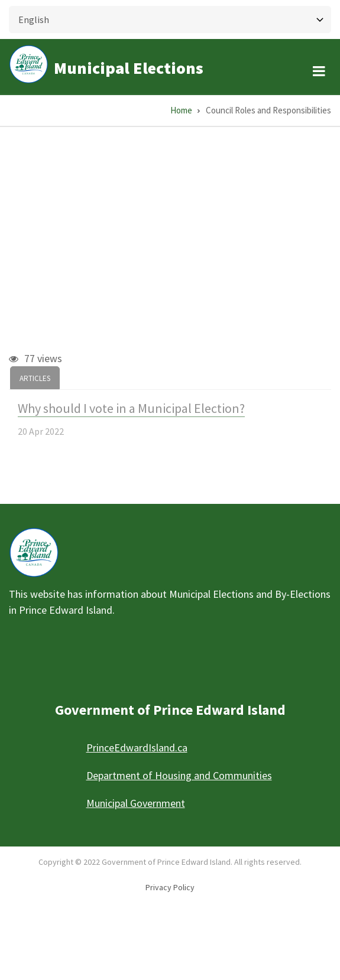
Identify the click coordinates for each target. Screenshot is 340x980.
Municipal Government (136, 803)
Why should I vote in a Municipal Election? (131, 408)
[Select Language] (170, 19)
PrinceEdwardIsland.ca (137, 748)
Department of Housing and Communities (179, 775)
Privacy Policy (170, 887)
